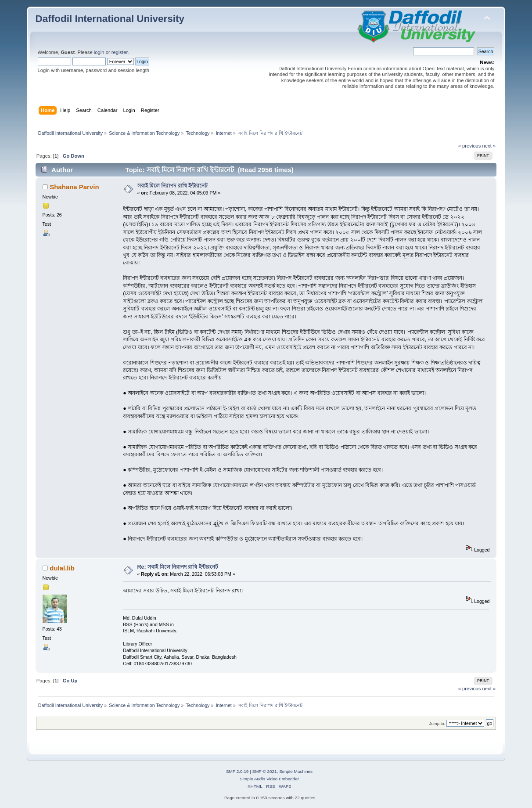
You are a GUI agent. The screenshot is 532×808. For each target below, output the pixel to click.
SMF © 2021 (265, 771)
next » (489, 146)
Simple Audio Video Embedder (269, 779)
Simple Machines (296, 771)
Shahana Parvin (74, 187)
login (99, 52)
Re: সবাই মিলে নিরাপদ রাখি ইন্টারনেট (178, 567)
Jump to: (437, 723)
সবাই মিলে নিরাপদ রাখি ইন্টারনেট (173, 186)
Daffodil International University (110, 19)
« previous (470, 146)
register (120, 52)
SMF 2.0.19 (237, 771)
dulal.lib (62, 568)
